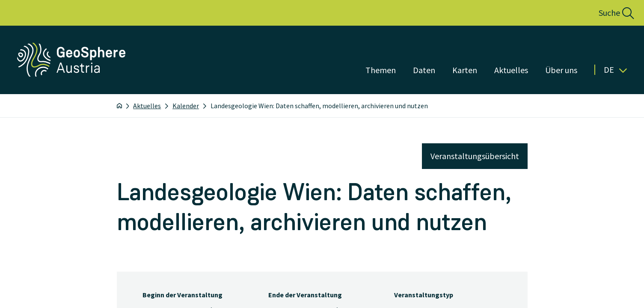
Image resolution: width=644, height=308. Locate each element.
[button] (607, 13)
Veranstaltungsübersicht (475, 156)
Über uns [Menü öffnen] (561, 70)
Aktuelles (147, 106)
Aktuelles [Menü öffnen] (511, 70)
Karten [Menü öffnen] (465, 70)
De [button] (615, 70)
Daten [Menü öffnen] (424, 70)
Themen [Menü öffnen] (381, 70)
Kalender (186, 106)
